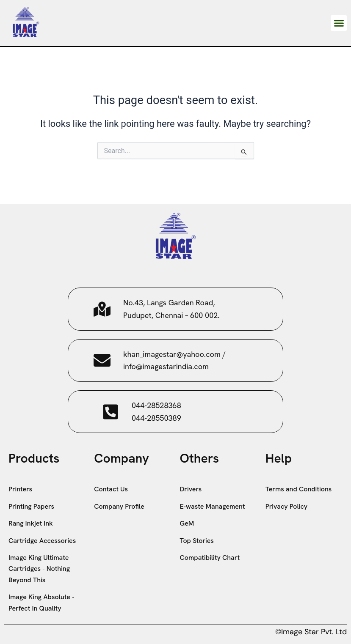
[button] (339, 23)
